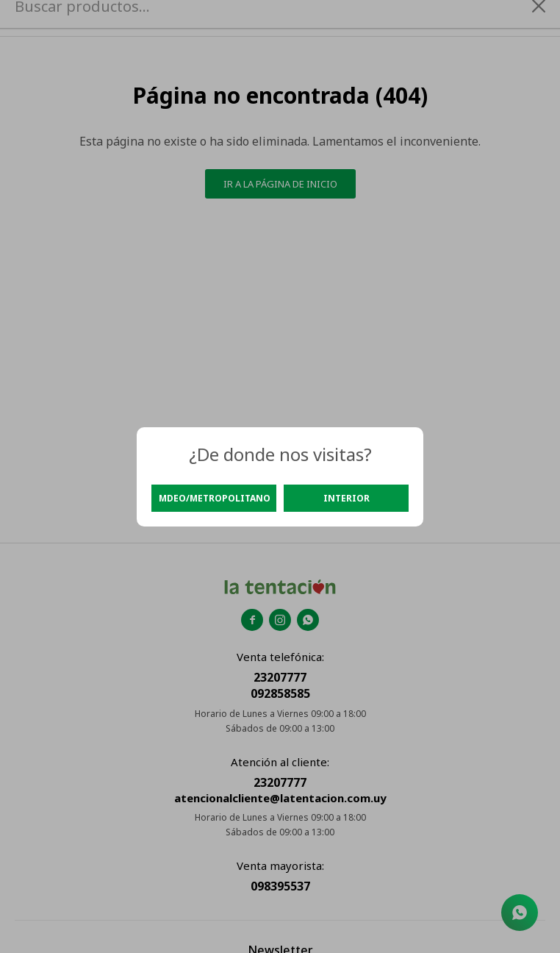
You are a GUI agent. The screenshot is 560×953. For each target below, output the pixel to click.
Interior (347, 498)
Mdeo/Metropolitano (215, 498)
